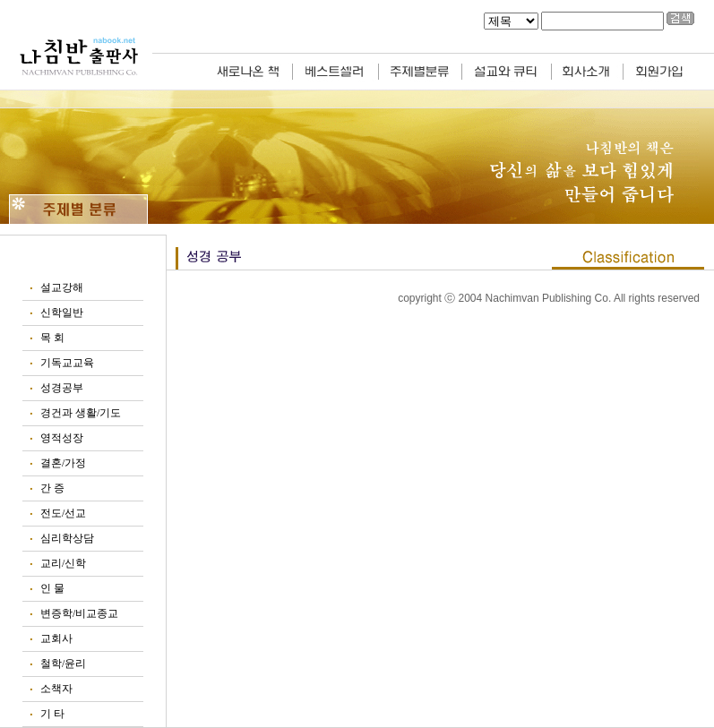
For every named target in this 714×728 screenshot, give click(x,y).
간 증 (52, 488)
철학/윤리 (63, 664)
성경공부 (62, 388)
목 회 (52, 338)
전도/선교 (63, 513)
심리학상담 (67, 538)
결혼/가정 (63, 463)
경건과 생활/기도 (81, 413)
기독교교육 (67, 363)
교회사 (56, 638)
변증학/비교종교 (79, 613)
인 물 (52, 588)
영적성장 (62, 438)
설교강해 (62, 287)
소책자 (56, 689)
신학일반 (62, 313)
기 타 (52, 714)
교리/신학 (63, 563)
